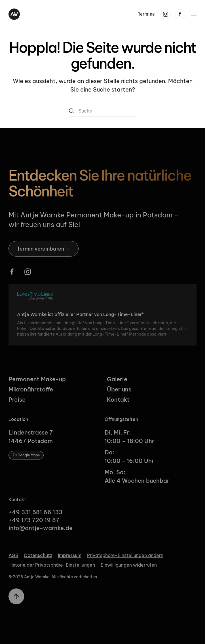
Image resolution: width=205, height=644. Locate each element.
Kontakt (118, 400)
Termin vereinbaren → (44, 249)
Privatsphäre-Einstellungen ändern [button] (125, 555)
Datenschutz (38, 555)
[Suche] (103, 111)
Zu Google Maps (26, 455)
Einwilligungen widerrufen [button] (129, 565)
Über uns (119, 389)
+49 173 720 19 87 (34, 520)
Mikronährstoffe (31, 389)
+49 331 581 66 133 (35, 512)
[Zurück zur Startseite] (14, 14)
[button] (194, 14)
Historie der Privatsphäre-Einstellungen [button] (52, 565)
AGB (13, 555)
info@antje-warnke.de (41, 528)
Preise (17, 400)
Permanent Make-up (37, 379)
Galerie (117, 379)
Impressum (70, 555)
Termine (146, 14)
